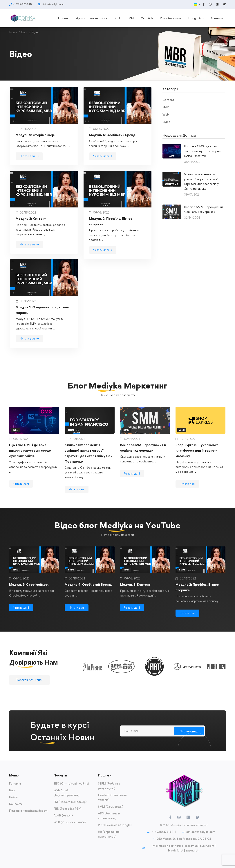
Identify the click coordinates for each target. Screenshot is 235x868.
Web (166, 115)
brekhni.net (176, 850)
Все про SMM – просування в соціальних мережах (204, 209)
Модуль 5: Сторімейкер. (35, 135)
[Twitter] (198, 817)
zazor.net (192, 850)
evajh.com (207, 846)
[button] (29, 685)
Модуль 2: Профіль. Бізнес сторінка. (111, 226)
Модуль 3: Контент (31, 224)
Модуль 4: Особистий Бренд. (113, 135)
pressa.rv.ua (190, 846)
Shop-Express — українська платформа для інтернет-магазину (197, 460)
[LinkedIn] (188, 817)
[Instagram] (179, 817)
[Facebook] (170, 817)
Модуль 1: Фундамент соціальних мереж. (43, 315)
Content (168, 100)
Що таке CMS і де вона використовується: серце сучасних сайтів (202, 151)
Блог (24, 32)
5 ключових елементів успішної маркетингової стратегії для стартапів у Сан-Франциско (201, 181)
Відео (166, 122)
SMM (166, 107)
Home (13, 32)
